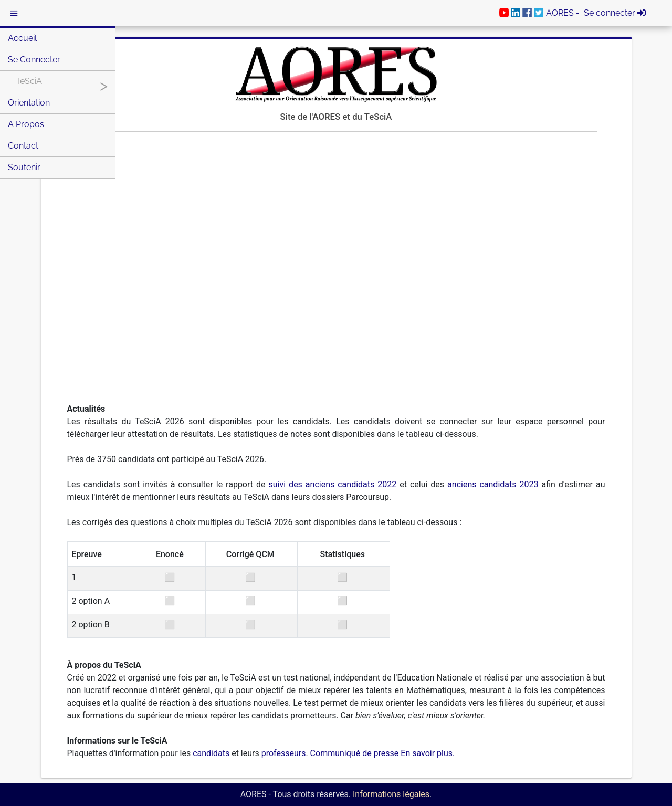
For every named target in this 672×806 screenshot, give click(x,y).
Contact (23, 146)
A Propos (26, 124)
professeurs (284, 753)
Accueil (22, 38)
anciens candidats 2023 (493, 484)
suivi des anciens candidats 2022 (333, 484)
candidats (211, 753)
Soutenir (24, 167)
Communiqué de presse (355, 753)
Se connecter (34, 60)
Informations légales (391, 794)
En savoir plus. (428, 753)
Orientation (29, 103)
